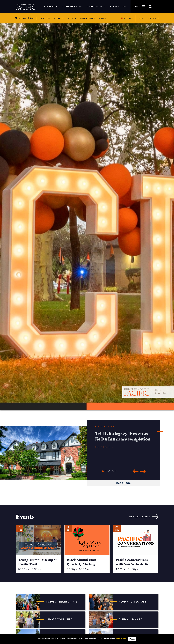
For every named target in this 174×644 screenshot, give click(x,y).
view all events (140, 517)
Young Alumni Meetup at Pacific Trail (37, 562)
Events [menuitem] (72, 18)
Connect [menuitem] (59, 18)
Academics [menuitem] (51, 6)
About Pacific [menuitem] (96, 6)
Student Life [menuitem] (119, 6)
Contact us (153, 18)
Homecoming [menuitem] (88, 18)
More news (124, 483)
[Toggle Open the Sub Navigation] (140, 7)
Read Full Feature (124, 440)
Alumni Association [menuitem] (24, 18)
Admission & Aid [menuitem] (73, 6)
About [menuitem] (103, 18)
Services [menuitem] (46, 18)
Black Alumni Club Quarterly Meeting (82, 562)
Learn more (121, 639)
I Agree (132, 639)
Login (141, 18)
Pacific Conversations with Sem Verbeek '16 (132, 562)
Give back (127, 18)
